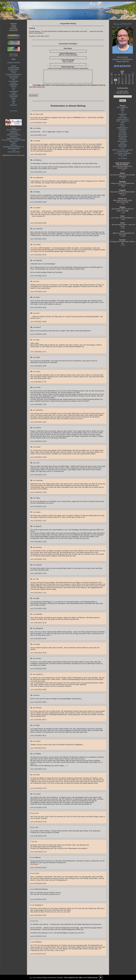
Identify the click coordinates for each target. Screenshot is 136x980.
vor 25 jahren (123, 158)
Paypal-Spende (123, 61)
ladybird (14, 83)
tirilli (14, 100)
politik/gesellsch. (123, 128)
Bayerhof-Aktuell (14, 148)
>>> (133, 73)
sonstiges (123, 131)
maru (14, 88)
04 (112, 78)
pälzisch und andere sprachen (123, 150)
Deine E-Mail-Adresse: (68, 54)
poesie (123, 116)
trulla (14, 102)
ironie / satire (123, 118)
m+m (123, 148)
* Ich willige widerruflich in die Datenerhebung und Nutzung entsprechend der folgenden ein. (67, 88)
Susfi (14, 143)
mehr (123, 170)
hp (123, 112)
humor (122, 126)
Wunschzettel (123, 57)
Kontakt (14, 27)
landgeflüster (14, 85)
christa (14, 73)
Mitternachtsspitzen (14, 135)
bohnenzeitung (14, 69)
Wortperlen (14, 136)
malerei (123, 143)
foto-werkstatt (14, 76)
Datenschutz (14, 30)
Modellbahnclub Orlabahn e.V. (14, 147)
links (123, 111)
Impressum (14, 29)
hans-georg (14, 78)
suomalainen (14, 95)
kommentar (122, 133)
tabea (14, 98)
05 (116, 78)
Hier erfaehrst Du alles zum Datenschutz (81, 978)
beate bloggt (123, 155)
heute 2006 (122, 146)
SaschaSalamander (14, 138)
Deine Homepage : (68, 61)
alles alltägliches (123, 107)
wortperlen (14, 105)
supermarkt (14, 97)
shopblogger (14, 91)
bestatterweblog (14, 68)
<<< (111, 73)
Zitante (14, 128)
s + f (122, 157)
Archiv (14, 25)
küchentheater (14, 81)
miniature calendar (14, 63)
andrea (14, 66)
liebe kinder (123, 135)
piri (14, 90)
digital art (123, 138)
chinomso (14, 71)
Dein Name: (68, 48)
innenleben (123, 129)
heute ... (123, 124)
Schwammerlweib (14, 152)
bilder (123, 109)
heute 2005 (122, 140)
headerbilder (122, 145)
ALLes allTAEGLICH (14, 130)
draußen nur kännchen (14, 74)
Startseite (14, 24)
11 (112, 80)
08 (126, 78)
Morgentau (14, 142)
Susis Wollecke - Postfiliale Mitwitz (14, 140)
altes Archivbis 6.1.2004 (14, 55)
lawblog (14, 86)
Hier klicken (34, 250)
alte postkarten (123, 141)
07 (122, 78)
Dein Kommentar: (68, 67)
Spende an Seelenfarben (123, 59)
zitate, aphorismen (123, 121)
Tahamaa (14, 145)
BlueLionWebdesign (18, 155)
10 (133, 78)
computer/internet (123, 119)
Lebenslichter (14, 133)
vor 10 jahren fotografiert (123, 153)
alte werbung (123, 136)
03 (133, 76)
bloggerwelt (123, 114)
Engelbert (32, 36)
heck (14, 80)
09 (129, 78)
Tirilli (14, 150)
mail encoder (14, 111)
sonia (14, 93)
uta (14, 103)
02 (129, 76)
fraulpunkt (14, 131)
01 (126, 76)
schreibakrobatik (123, 152)
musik (123, 123)
